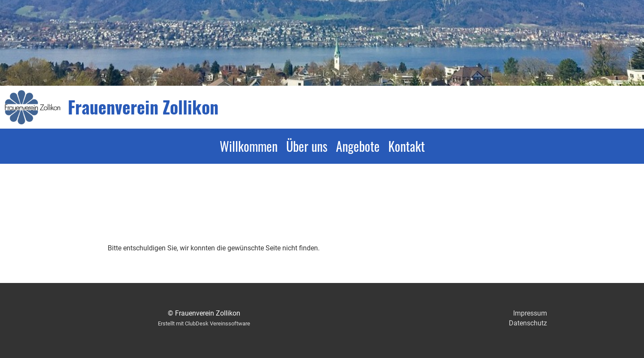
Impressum (530, 313)
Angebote (358, 146)
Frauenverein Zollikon (143, 107)
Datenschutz (528, 323)
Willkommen (249, 146)
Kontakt (407, 146)
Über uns (307, 146)
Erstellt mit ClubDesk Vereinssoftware (204, 323)
